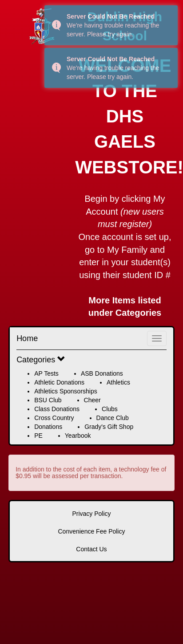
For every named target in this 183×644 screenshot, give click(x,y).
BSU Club (48, 400)
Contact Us (91, 549)
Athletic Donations (59, 382)
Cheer (92, 400)
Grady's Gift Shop (109, 427)
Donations (48, 427)
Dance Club (113, 418)
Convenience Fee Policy (92, 531)
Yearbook (78, 436)
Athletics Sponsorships (66, 391)
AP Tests (46, 373)
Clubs (110, 409)
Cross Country (54, 418)
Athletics (118, 382)
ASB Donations (102, 373)
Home (27, 338)
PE (38, 436)
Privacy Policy (91, 514)
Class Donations (57, 409)
